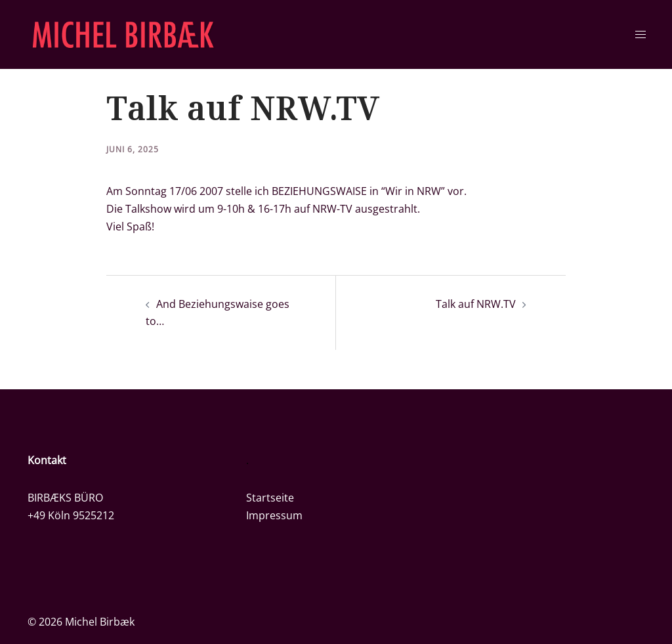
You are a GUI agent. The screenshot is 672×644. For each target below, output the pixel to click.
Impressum (274, 515)
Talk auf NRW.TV (476, 304)
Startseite (270, 498)
